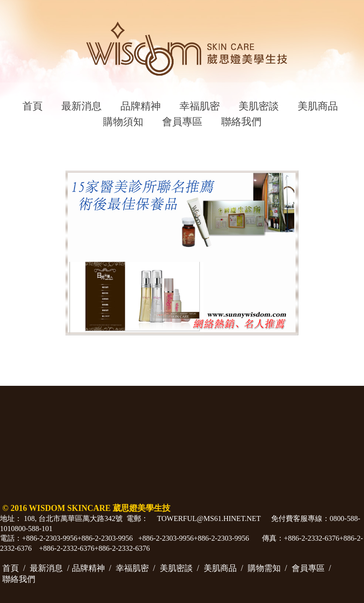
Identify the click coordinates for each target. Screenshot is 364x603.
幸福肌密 (200, 106)
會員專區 (182, 122)
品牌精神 (141, 106)
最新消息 (81, 106)
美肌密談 (259, 106)
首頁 (33, 106)
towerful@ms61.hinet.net (209, 518)
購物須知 (123, 122)
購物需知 (264, 568)
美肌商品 (318, 106)
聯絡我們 (241, 122)
